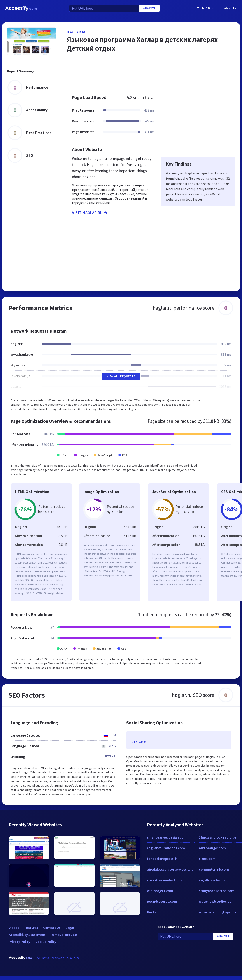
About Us (231, 8)
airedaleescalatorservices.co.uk (171, 869)
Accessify (21, 8)
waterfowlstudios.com (217, 901)
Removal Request (64, 935)
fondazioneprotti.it (162, 859)
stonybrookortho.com (217, 891)
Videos (14, 928)
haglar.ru (77, 32)
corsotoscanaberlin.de (165, 880)
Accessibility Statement (27, 935)
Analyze (149, 8)
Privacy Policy (19, 942)
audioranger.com (212, 848)
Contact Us (52, 928)
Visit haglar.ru (90, 213)
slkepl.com (207, 859)
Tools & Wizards (208, 8)
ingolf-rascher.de (212, 880)
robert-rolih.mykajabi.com (220, 912)
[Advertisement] (149, 75)
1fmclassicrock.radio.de (217, 837)
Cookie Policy (46, 942)
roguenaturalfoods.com (166, 848)
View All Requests (121, 376)
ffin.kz (152, 912)
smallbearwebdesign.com (167, 837)
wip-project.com (160, 891)
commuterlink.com (214, 869)
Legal (70, 928)
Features (31, 928)
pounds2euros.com (162, 901)
